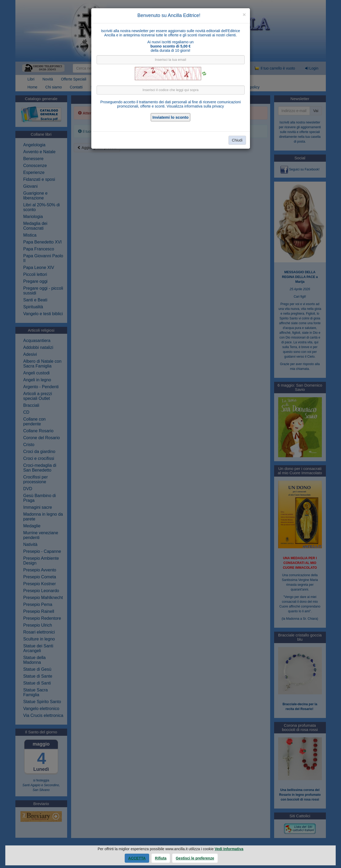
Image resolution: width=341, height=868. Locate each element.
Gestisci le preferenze (195, 858)
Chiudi (237, 140)
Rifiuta (161, 858)
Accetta (137, 858)
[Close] (244, 14)
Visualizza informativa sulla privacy (195, 106)
